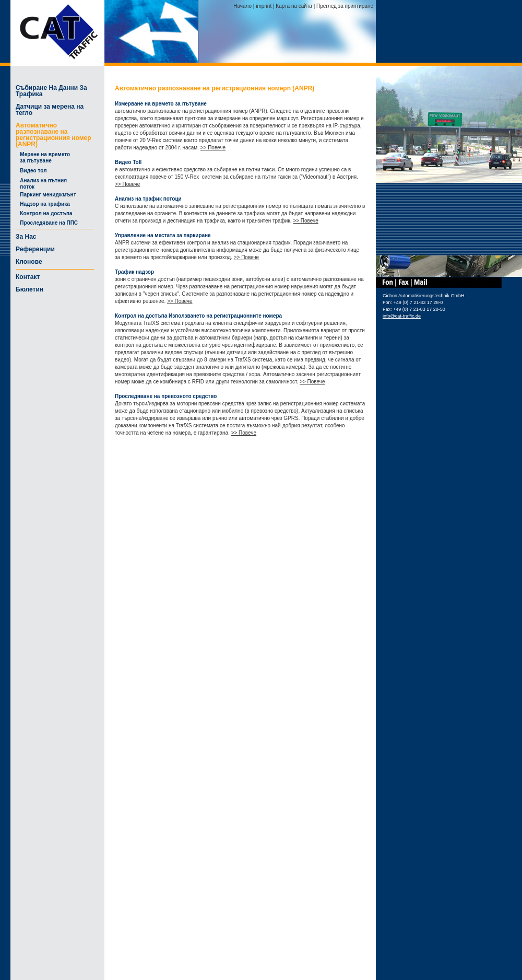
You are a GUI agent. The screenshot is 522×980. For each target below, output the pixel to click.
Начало (242, 6)
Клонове (29, 262)
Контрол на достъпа (44, 213)
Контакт (28, 277)
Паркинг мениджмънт (46, 195)
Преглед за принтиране (345, 6)
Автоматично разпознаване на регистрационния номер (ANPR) (54, 135)
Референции (35, 249)
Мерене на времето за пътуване (43, 157)
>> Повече (213, 148)
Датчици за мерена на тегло (50, 110)
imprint (264, 6)
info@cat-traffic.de (402, 316)
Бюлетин (29, 289)
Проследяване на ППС (47, 223)
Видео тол (31, 171)
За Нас (26, 237)
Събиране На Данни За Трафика (51, 91)
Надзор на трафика (43, 204)
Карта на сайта (294, 6)
